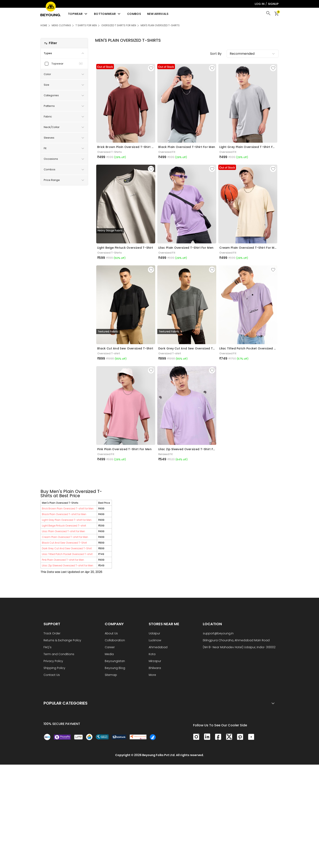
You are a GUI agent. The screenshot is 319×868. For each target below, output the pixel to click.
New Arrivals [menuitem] (158, 14)
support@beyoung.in (218, 634)
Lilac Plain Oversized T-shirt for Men (63, 531)
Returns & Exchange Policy (62, 641)
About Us (111, 634)
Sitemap (111, 675)
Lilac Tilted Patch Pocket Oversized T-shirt (67, 554)
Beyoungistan (115, 661)
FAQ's (48, 647)
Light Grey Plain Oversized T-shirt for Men (67, 520)
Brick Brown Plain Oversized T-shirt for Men (68, 508)
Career (110, 647)
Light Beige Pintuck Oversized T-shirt (64, 526)
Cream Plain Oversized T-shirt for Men (65, 537)
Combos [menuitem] (134, 14)
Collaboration (115, 641)
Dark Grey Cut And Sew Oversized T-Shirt (67, 548)
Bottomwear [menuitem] (108, 14)
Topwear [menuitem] (78, 14)
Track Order (52, 634)
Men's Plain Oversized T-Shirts (160, 25)
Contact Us (52, 675)
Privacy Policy (53, 661)
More (152, 675)
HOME (44, 25)
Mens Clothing (61, 25)
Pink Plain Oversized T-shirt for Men (63, 560)
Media (109, 654)
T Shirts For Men (86, 25)
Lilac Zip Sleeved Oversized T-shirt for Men (68, 565)
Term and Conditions (59, 654)
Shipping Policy (54, 668)
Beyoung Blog (115, 668)
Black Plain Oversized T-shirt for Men (64, 514)
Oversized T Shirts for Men (119, 25)
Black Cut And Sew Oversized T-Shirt (64, 543)
